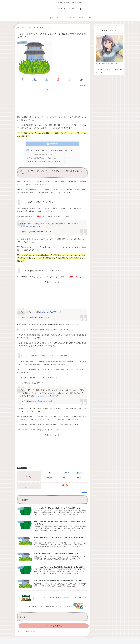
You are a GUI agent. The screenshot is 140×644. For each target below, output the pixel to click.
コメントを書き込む (53, 626)
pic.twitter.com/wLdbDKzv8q (30, 227)
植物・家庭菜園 (22, 468)
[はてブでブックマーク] (46, 80)
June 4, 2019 (48, 232)
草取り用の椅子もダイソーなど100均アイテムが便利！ (45, 161)
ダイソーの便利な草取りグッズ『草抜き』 (41, 155)
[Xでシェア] (23, 80)
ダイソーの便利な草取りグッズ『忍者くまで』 (42, 158)
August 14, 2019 (45, 317)
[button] (82, 80)
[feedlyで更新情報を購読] (63, 485)
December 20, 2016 (45, 401)
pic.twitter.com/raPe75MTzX (48, 396)
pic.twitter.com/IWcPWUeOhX (50, 312)
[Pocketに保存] (58, 80)
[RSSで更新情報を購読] (67, 485)
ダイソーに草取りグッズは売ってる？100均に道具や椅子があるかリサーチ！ (53, 150)
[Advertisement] (52, 103)
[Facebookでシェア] (35, 80)
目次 (51, 144)
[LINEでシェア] (70, 80)
